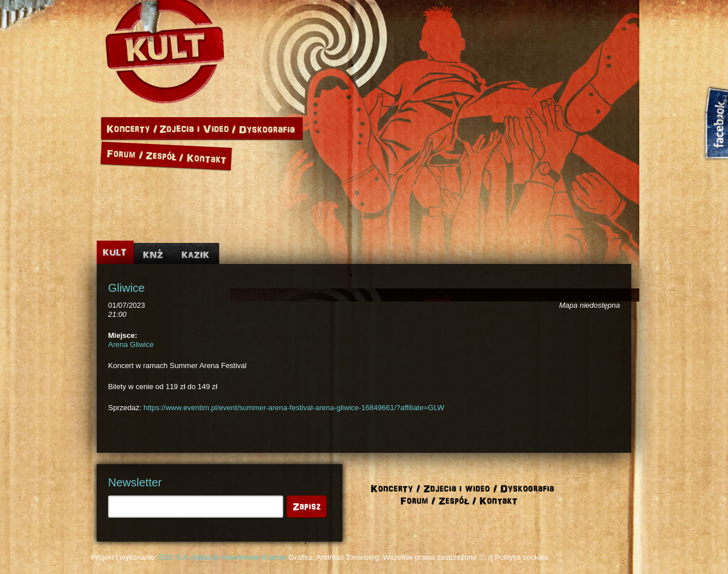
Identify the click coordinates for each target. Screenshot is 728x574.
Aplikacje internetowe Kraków (238, 557)
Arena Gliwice (131, 344)
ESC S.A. (174, 557)
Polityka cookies (521, 557)
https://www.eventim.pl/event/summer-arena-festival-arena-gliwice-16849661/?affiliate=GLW (294, 408)
